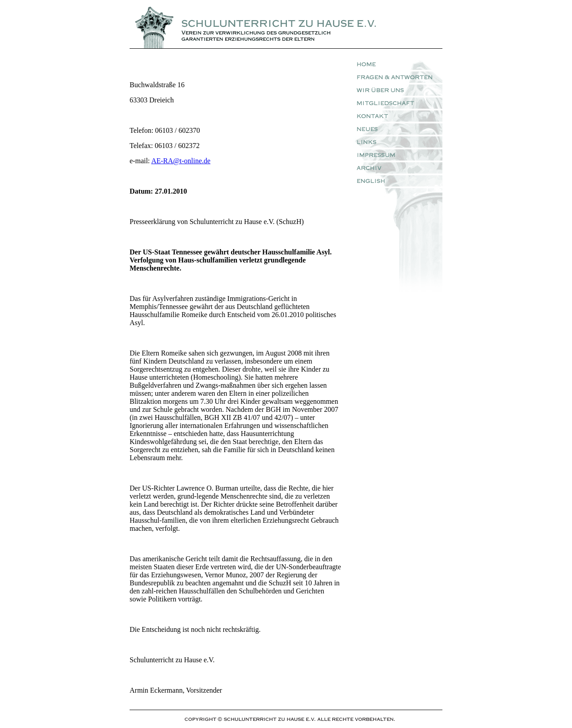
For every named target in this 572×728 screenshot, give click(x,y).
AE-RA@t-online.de (181, 161)
